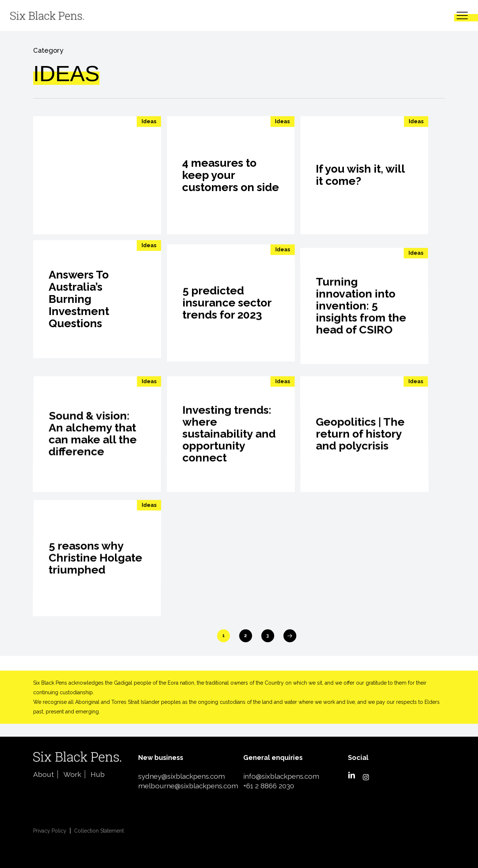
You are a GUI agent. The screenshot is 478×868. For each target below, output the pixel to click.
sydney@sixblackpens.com (182, 776)
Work (72, 774)
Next (290, 636)
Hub (98, 774)
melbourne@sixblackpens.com (188, 786)
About (43, 774)
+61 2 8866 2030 (269, 786)
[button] (462, 16)
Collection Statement (99, 831)
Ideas (149, 121)
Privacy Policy (50, 831)
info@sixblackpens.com (281, 776)
